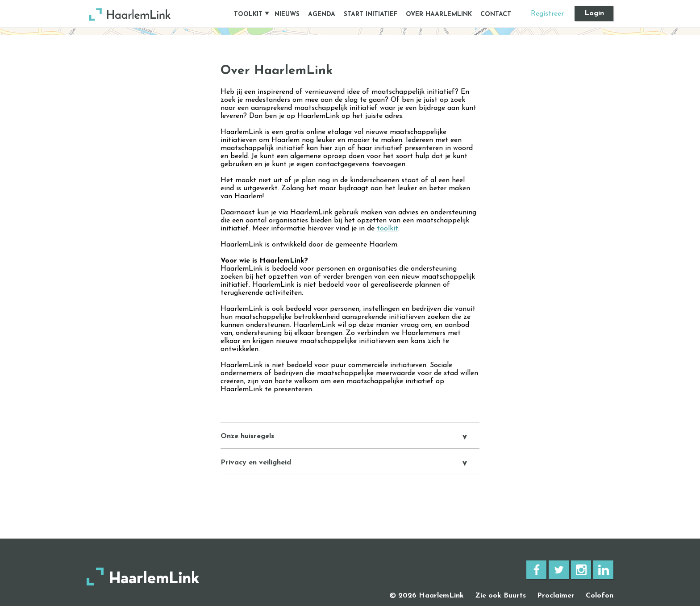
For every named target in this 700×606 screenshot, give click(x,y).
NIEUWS (287, 15)
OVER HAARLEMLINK (439, 15)
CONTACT (496, 15)
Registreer (547, 14)
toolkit (387, 229)
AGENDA (322, 15)
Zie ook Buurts (500, 596)
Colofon (600, 596)
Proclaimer (556, 596)
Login (594, 13)
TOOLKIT (248, 15)
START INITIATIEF (371, 15)
